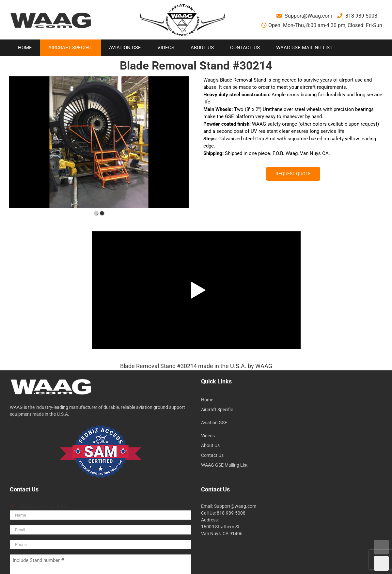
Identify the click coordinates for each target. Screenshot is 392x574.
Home (207, 400)
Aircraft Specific (217, 410)
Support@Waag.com (304, 16)
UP (381, 547)
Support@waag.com (235, 506)
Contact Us (212, 455)
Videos (208, 436)
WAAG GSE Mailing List (224, 465)
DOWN (381, 563)
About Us (210, 445)
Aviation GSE (214, 423)
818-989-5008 (357, 16)
